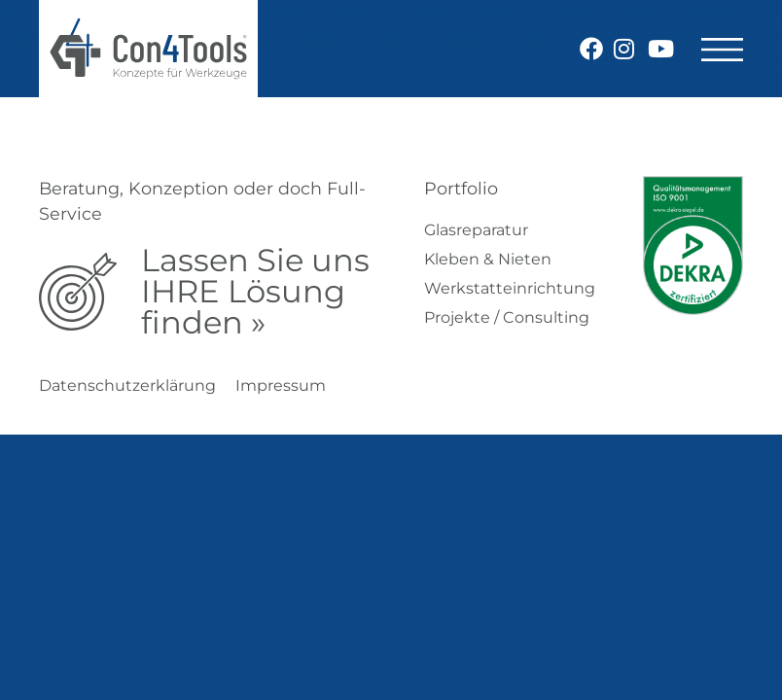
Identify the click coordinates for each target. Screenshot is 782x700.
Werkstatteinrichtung (510, 288)
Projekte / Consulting (507, 317)
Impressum (281, 385)
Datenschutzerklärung (127, 385)
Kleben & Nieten (488, 259)
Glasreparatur (476, 230)
